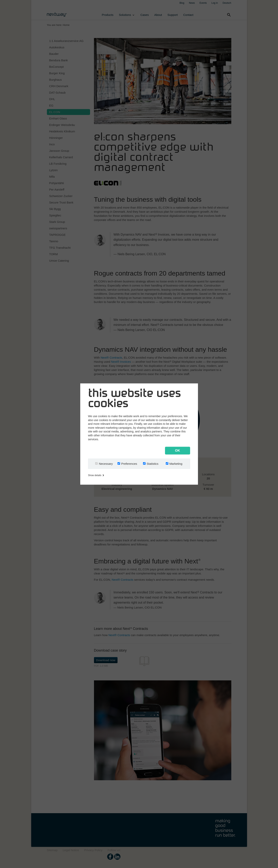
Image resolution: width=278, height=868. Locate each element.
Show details (96, 475)
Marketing (176, 463)
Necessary (106, 463)
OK (178, 450)
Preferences (129, 463)
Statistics (152, 463)
